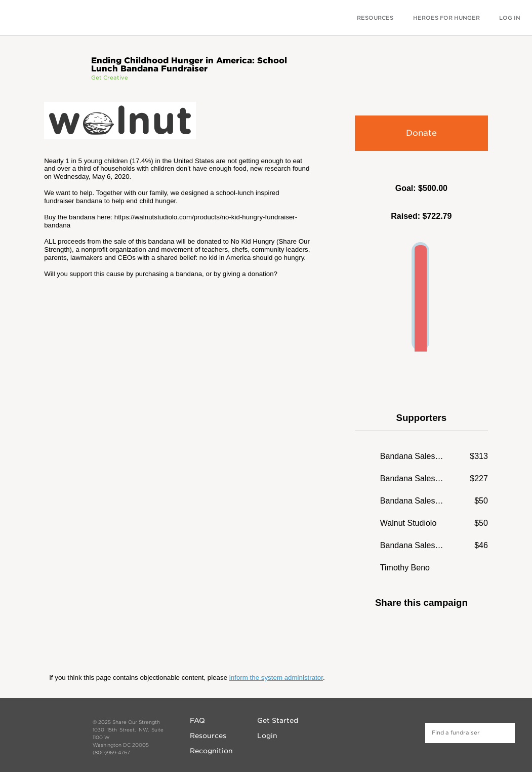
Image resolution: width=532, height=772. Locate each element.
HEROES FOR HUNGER (446, 18)
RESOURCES (375, 18)
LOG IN (510, 18)
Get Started (278, 720)
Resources (208, 736)
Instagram (376, 731)
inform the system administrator (276, 678)
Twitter (436, 632)
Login (267, 736)
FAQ (197, 720)
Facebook (406, 632)
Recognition (211, 751)
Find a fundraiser (505, 733)
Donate (421, 133)
